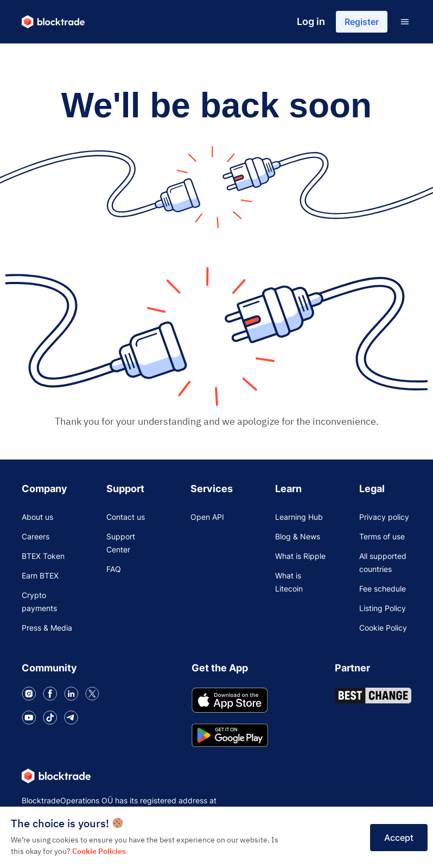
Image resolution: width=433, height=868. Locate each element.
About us (37, 517)
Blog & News (298, 536)
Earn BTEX (40, 575)
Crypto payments (39, 602)
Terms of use (382, 536)
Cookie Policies (99, 851)
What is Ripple (300, 556)
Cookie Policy (383, 628)
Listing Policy (383, 608)
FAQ (114, 569)
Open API (207, 517)
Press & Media (47, 628)
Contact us (126, 517)
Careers (36, 536)
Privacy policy (384, 517)
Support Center (121, 543)
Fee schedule (383, 589)
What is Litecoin (289, 582)
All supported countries (383, 562)
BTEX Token (43, 556)
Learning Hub (299, 517)
